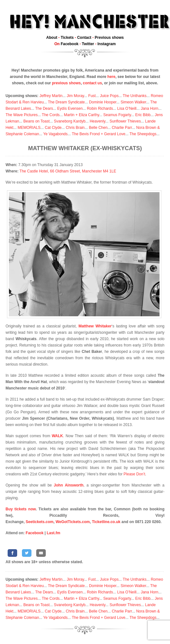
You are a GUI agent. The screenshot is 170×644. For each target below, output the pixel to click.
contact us (92, 83)
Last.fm (54, 533)
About (52, 38)
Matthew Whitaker (95, 326)
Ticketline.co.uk (106, 522)
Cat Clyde (53, 128)
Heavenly (97, 121)
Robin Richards (100, 108)
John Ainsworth (68, 485)
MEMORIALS (29, 128)
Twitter (88, 44)
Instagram (107, 44)
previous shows (66, 83)
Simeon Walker (133, 102)
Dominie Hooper (103, 102)
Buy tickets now (21, 509)
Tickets (67, 38)
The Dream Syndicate (66, 102)
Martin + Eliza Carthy (82, 115)
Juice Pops (109, 96)
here (111, 77)
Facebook (70, 44)
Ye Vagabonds (55, 134)
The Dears (44, 108)
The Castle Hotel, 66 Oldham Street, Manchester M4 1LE (68, 171)
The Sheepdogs (143, 134)
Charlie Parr (122, 128)
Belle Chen (98, 128)
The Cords (51, 115)
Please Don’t (134, 474)
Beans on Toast (37, 121)
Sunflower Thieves (125, 121)
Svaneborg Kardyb (69, 121)
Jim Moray (75, 96)
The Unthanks (135, 96)
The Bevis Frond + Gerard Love (99, 134)
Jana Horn (150, 108)
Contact (84, 38)
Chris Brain (75, 128)
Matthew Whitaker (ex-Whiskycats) (85, 148)
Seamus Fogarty (117, 115)
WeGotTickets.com (73, 522)
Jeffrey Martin (51, 96)
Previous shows (109, 38)
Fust (92, 96)
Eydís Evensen (70, 108)
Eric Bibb (143, 115)
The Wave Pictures (22, 115)
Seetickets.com (40, 522)
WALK (57, 436)
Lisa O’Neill (127, 108)
